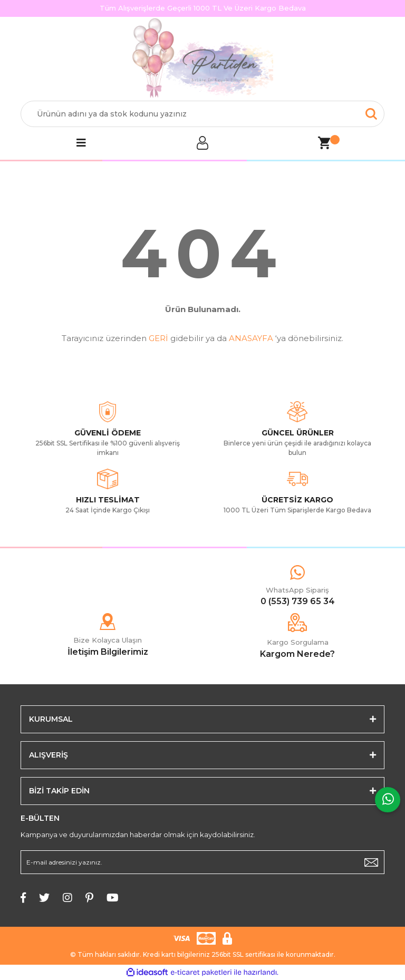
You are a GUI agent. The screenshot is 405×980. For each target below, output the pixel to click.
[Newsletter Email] (202, 862)
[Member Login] (202, 143)
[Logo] (202, 59)
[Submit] (371, 862)
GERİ (158, 338)
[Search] (202, 114)
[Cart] (324, 143)
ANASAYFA (251, 338)
